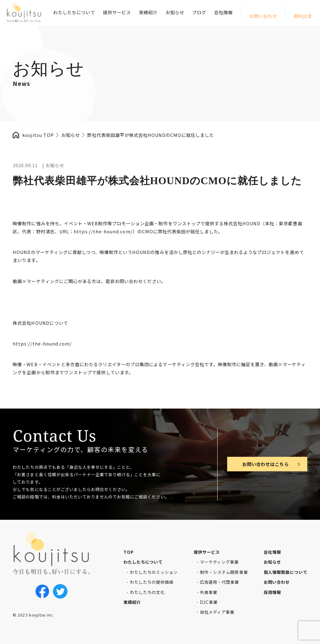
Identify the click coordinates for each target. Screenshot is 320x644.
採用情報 (272, 592)
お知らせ (175, 12)
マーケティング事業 (219, 562)
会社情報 (223, 12)
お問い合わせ (263, 16)
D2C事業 (209, 602)
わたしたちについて (74, 12)
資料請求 (303, 16)
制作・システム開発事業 (224, 572)
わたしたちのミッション (154, 572)
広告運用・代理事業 (219, 582)
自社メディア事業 (217, 612)
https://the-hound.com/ (103, 231)
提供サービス (117, 12)
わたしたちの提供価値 (152, 582)
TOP (129, 552)
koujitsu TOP (38, 135)
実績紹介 (148, 12)
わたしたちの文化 (147, 592)
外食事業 (209, 592)
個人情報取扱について (285, 572)
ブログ (199, 12)
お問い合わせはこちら (266, 464)
